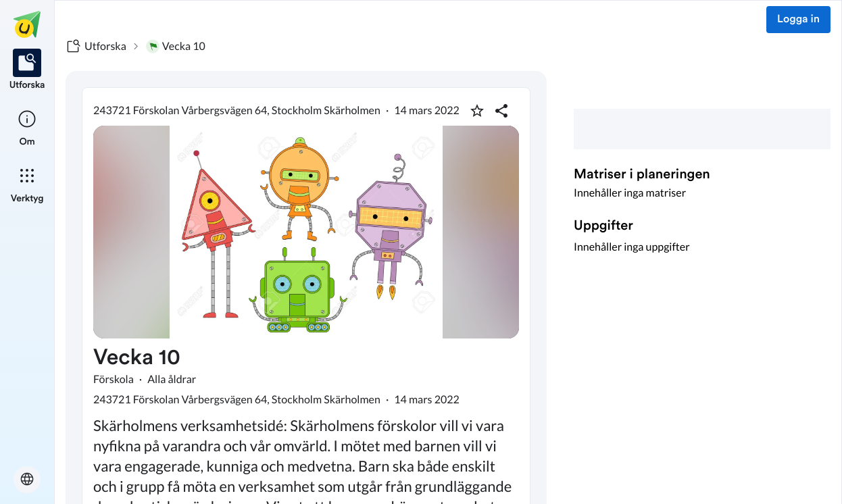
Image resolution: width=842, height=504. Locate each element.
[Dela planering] (501, 111)
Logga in (798, 20)
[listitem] (27, 70)
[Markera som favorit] (477, 111)
